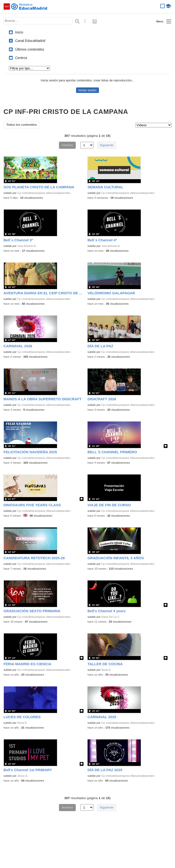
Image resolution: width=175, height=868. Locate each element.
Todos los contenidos (22, 125)
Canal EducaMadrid (30, 41)
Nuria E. (106, 670)
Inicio (19, 32)
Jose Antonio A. (27, 246)
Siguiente (107, 145)
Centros (21, 58)
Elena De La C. (111, 617)
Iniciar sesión (87, 90)
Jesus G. (23, 776)
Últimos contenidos (30, 49)
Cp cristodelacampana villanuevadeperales (44, 193)
